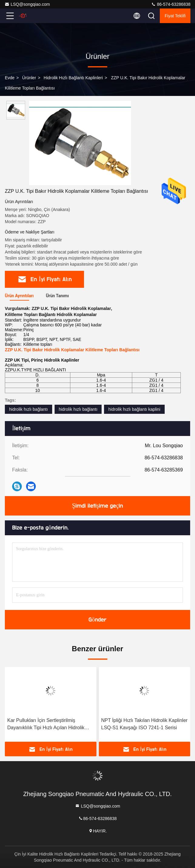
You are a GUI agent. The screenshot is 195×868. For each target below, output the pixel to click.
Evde (10, 78)
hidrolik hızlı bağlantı (29, 409)
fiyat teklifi (175, 16)
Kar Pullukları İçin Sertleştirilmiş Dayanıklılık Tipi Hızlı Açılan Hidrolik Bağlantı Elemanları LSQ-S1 (46, 725)
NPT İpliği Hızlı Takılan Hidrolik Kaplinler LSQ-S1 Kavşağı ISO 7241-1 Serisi (145, 724)
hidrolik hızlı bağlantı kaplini (134, 409)
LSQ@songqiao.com (27, 4)
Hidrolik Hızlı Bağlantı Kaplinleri (73, 78)
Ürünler (29, 78)
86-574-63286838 (171, 4)
